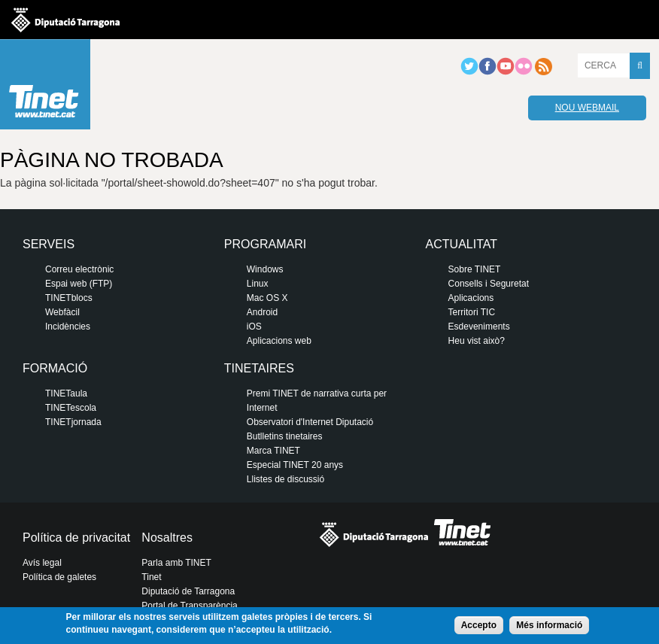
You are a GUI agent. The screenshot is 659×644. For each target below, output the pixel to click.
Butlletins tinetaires (285, 436)
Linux (258, 284)
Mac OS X (267, 298)
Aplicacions (471, 298)
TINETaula (66, 393)
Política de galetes (59, 577)
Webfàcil (62, 312)
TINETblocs (69, 298)
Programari (265, 244)
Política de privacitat (76, 538)
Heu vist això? (477, 341)
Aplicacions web (279, 341)
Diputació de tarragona (65, 20)
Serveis (49, 244)
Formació (55, 368)
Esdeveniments (479, 327)
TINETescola (71, 408)
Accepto (479, 625)
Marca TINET (273, 451)
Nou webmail (587, 108)
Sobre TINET (475, 269)
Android (262, 312)
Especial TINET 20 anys (295, 465)
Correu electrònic (79, 269)
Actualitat (462, 244)
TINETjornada (73, 422)
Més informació (549, 625)
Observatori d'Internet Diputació (310, 422)
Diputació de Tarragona (188, 591)
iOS (254, 327)
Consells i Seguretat (489, 284)
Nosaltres (167, 538)
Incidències (68, 327)
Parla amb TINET (176, 563)
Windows (265, 269)
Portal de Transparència (189, 606)
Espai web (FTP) (79, 284)
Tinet (151, 577)
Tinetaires (259, 368)
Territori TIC (472, 312)
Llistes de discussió (285, 479)
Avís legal (42, 563)
